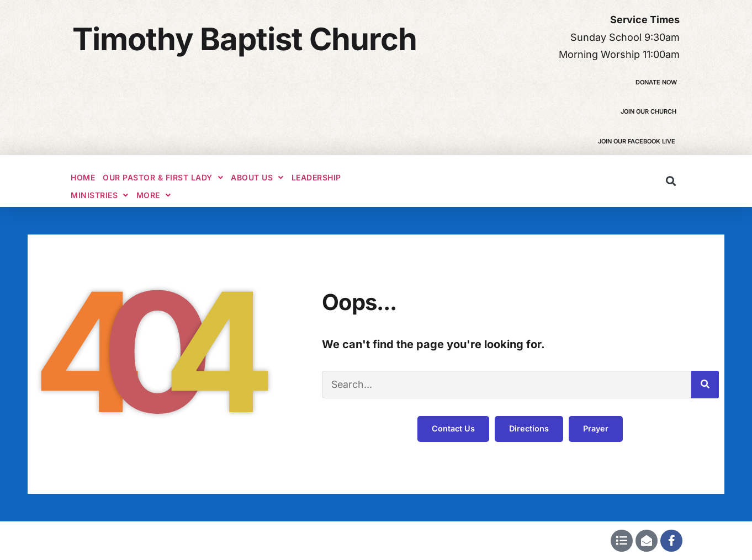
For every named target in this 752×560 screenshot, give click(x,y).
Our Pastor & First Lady (163, 178)
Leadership (316, 177)
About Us (257, 178)
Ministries (100, 195)
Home (83, 177)
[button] (671, 181)
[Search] (705, 385)
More (154, 195)
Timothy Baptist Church (245, 39)
